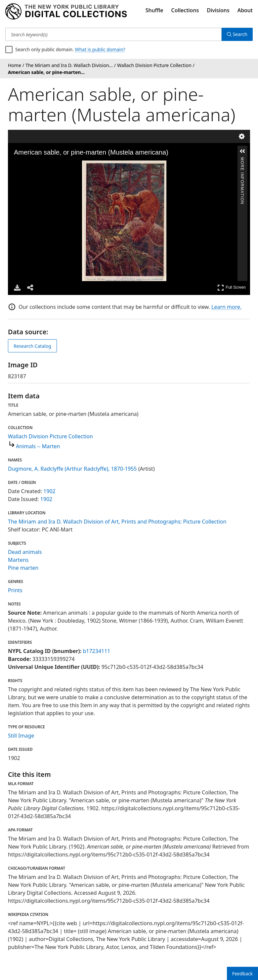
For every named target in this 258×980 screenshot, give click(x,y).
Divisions (218, 10)
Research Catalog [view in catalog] (32, 346)
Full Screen (232, 288)
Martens (18, 560)
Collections (185, 10)
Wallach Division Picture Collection (50, 436)
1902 (49, 491)
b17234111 (96, 651)
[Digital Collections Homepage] (66, 12)
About (245, 10)
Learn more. (226, 307)
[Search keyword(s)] (113, 34)
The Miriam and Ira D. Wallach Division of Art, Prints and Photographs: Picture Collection (117, 522)
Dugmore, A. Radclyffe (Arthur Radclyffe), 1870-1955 (72, 469)
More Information (242, 160)
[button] (242, 151)
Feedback (242, 974)
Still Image (21, 736)
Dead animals (25, 552)
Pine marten (23, 568)
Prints (15, 590)
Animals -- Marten (38, 446)
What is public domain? (100, 49)
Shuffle (154, 10)
